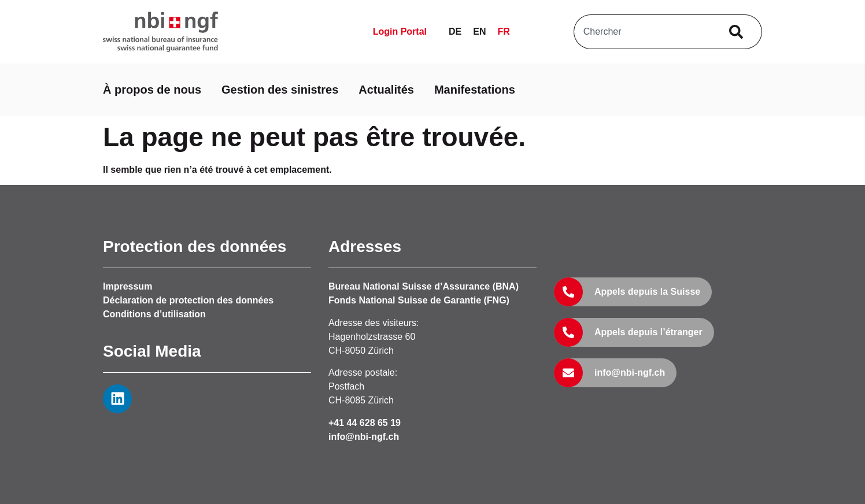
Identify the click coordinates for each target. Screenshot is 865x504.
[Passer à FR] (503, 32)
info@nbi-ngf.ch (364, 437)
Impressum (127, 286)
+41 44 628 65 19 (365, 423)
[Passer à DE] (455, 32)
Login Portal (400, 31)
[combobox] (644, 32)
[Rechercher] (739, 32)
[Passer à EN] (479, 32)
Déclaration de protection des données (188, 300)
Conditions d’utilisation (154, 314)
